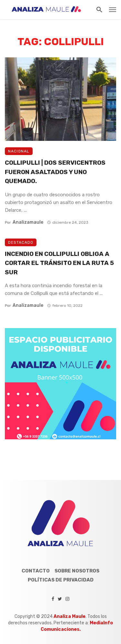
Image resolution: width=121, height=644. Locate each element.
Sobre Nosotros (77, 571)
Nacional (19, 151)
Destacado (21, 242)
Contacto (36, 571)
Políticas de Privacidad (61, 580)
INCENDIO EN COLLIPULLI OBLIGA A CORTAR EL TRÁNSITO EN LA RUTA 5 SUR (59, 263)
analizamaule (28, 222)
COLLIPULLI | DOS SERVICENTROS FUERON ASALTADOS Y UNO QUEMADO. (55, 172)
